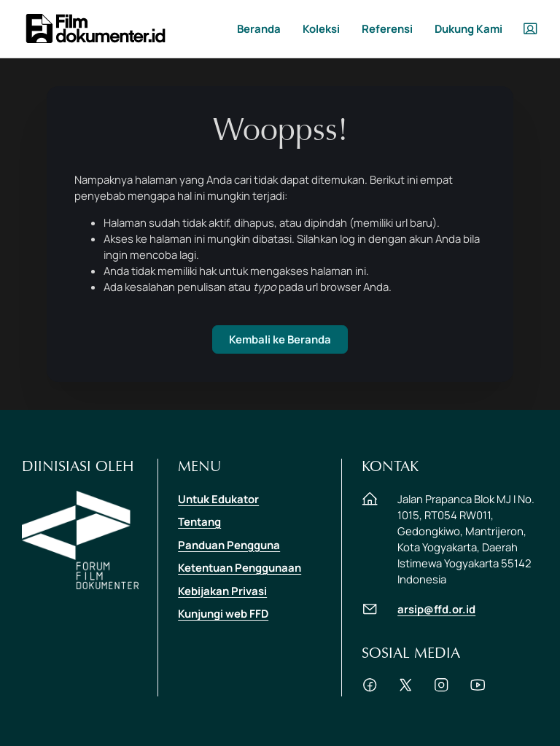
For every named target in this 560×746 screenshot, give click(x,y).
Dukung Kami (468, 28)
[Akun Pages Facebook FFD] (370, 688)
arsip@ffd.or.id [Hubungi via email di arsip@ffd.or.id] (436, 609)
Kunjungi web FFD (223, 613)
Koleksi (321, 28)
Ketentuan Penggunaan (240, 567)
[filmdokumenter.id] (95, 27)
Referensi (387, 28)
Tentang (199, 521)
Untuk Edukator (218, 499)
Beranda (259, 28)
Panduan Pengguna (229, 545)
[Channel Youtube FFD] (478, 688)
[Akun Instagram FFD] (441, 688)
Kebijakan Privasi (222, 591)
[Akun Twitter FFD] (405, 688)
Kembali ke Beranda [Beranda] (280, 339)
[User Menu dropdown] (530, 28)
